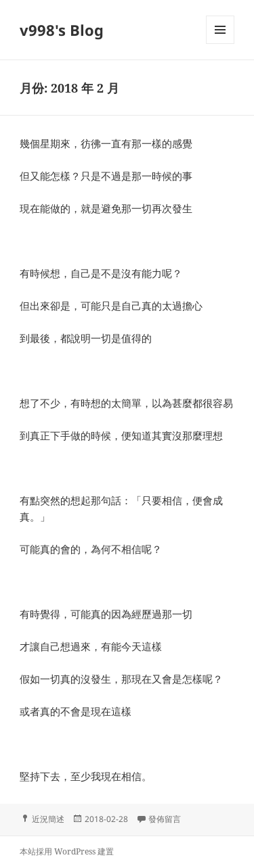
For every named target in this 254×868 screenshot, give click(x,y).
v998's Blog (62, 30)
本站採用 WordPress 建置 (67, 851)
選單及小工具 (220, 44)
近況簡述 (48, 819)
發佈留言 (165, 819)
